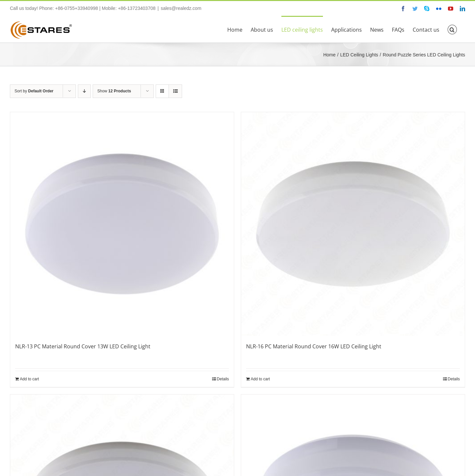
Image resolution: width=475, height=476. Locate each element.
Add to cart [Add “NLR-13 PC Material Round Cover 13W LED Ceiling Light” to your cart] (29, 379)
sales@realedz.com (181, 8)
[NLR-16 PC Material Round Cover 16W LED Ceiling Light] (353, 224)
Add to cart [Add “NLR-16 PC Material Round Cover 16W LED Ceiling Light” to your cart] (260, 379)
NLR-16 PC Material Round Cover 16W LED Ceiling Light (314, 346)
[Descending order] (84, 91)
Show (114, 91)
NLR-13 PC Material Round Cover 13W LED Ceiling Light (83, 346)
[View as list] (175, 91)
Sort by (34, 91)
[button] (452, 29)
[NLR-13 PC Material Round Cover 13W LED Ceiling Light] (122, 224)
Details (223, 379)
